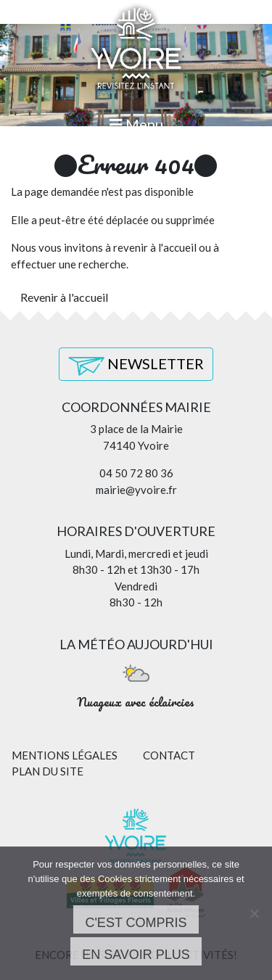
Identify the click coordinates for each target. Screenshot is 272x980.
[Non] (254, 913)
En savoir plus (136, 955)
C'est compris (136, 923)
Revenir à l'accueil (64, 297)
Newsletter (136, 365)
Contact (169, 755)
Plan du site (48, 771)
